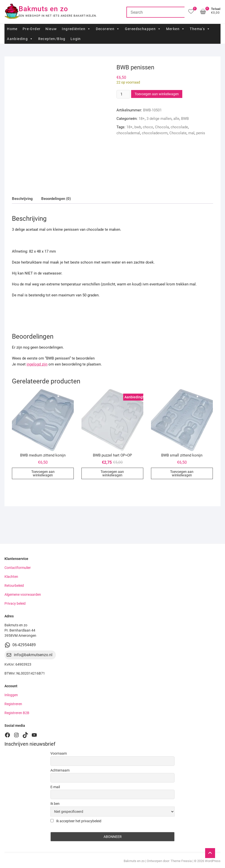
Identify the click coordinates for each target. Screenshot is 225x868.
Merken (176, 29)
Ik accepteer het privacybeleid (76, 821)
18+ (142, 119)
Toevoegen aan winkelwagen (157, 94)
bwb (138, 127)
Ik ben (55, 804)
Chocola (162, 127)
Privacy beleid (15, 603)
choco (148, 127)
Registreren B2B (17, 713)
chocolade (179, 127)
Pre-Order (32, 29)
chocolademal (128, 133)
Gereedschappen (143, 29)
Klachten (11, 577)
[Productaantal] (123, 94)
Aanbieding (20, 39)
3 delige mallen (159, 119)
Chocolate (178, 133)
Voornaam (59, 753)
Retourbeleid (14, 586)
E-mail (55, 787)
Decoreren (108, 29)
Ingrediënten (76, 29)
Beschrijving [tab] (22, 199)
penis (201, 133)
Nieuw (51, 29)
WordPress (213, 861)
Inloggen (11, 695)
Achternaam (60, 770)
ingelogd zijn (37, 364)
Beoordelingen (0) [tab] (56, 199)
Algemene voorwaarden (23, 594)
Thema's (200, 29)
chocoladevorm (155, 133)
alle (176, 119)
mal (191, 133)
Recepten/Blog (52, 39)
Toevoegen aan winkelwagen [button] (43, 473)
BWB (185, 119)
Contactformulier (18, 568)
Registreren (13, 704)
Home (12, 29)
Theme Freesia (181, 861)
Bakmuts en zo (43, 9)
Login (76, 39)
